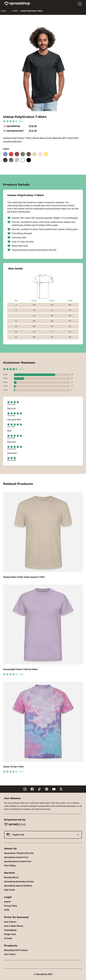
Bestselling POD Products (16, 950)
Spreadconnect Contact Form (18, 861)
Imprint (7, 902)
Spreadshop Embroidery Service (19, 882)
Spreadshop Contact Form (16, 857)
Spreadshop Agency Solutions (18, 886)
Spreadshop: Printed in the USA (19, 853)
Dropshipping (10, 930)
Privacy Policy (11, 906)
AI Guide (8, 938)
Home (3, 11)
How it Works (10, 922)
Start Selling (10, 866)
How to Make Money (14, 926)
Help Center (10, 890)
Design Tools (10, 934)
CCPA (7, 910)
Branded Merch (11, 877)
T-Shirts (15, 11)
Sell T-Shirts (10, 954)
